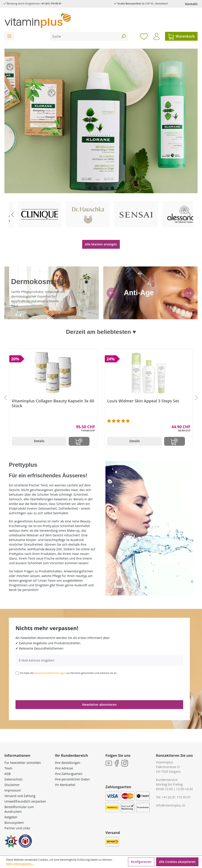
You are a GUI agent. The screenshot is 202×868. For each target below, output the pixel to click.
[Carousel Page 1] (89, 188)
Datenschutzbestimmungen (50, 661)
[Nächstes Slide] (190, 208)
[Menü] (9, 36)
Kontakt (191, 4)
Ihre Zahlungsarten (69, 762)
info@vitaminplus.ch (171, 794)
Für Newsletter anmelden (23, 751)
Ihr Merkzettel (65, 773)
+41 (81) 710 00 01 (51, 3)
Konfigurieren (141, 862)
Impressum (13, 779)
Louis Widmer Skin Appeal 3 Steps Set (143, 389)
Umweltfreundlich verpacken (25, 790)
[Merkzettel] (144, 36)
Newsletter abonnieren (99, 693)
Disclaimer (12, 773)
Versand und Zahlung (20, 784)
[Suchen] (123, 36)
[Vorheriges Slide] (12, 208)
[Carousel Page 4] (107, 188)
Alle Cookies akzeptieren (177, 862)
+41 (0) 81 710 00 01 (176, 785)
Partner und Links (17, 816)
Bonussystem (14, 811)
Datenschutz (13, 768)
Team (8, 756)
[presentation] (49, 675)
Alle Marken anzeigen (101, 232)
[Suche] (84, 36)
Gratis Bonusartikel (129, 3)
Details (39, 429)
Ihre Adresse (64, 756)
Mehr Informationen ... (20, 864)
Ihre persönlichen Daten (72, 768)
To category (33, 202)
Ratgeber (11, 805)
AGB (8, 762)
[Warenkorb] (181, 36)
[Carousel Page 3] (101, 188)
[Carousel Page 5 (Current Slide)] (113, 188)
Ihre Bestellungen (68, 751)
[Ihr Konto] (156, 36)
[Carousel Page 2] (95, 188)
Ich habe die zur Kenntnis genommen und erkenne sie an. (69, 661)
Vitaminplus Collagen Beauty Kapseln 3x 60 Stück (53, 392)
